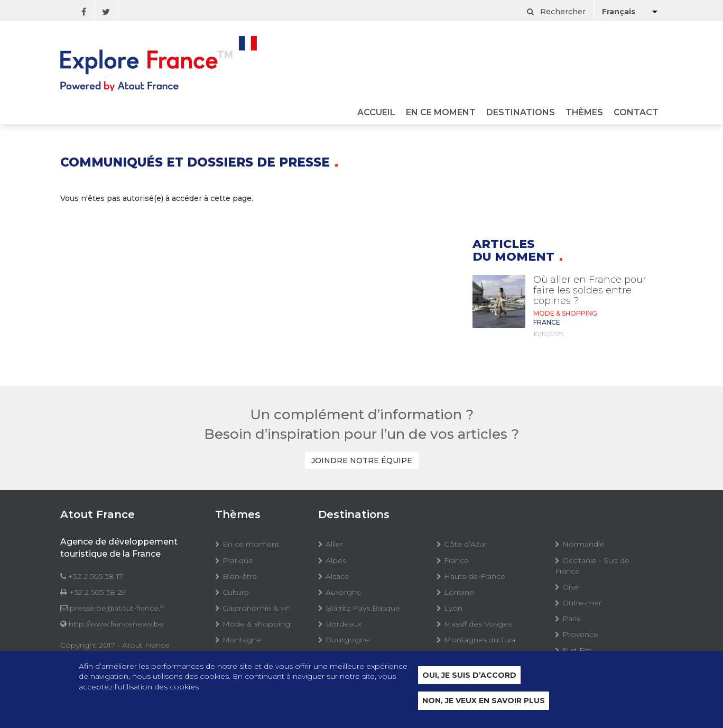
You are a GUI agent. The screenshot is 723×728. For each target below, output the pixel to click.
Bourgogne (347, 640)
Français (619, 12)
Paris (571, 619)
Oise (571, 587)
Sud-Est (577, 650)
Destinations (521, 113)
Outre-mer (582, 603)
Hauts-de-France (475, 576)
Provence (580, 634)
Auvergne (344, 592)
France (456, 560)
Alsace (337, 576)
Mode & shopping (256, 624)
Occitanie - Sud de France (592, 566)
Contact (636, 113)
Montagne (242, 640)
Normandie (583, 544)
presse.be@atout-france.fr (117, 608)
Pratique (238, 560)
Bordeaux (344, 624)
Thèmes (584, 113)
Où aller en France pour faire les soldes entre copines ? (590, 290)
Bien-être (240, 576)
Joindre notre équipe (362, 460)
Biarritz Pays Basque (363, 608)
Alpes (336, 560)
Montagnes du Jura (480, 640)
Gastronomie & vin (257, 608)
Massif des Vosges (478, 624)
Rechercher (556, 12)
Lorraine (459, 592)
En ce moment (441, 113)
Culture (236, 592)
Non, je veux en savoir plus (484, 702)
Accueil (376, 113)
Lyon (453, 608)
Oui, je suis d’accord (469, 676)
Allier (334, 544)
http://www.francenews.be (116, 624)
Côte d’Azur (465, 544)
